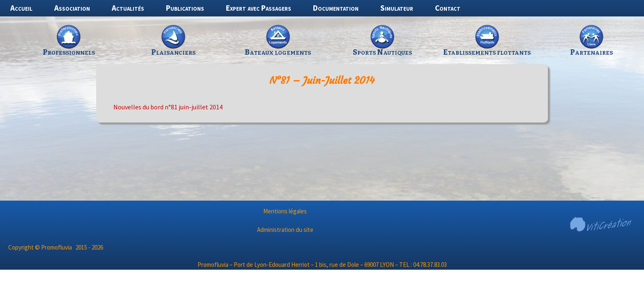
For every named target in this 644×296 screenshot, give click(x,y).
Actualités (128, 8)
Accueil (21, 8)
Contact (448, 8)
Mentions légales (285, 211)
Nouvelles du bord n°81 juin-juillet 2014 (168, 107)
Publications (185, 8)
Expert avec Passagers (259, 8)
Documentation (336, 8)
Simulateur (397, 8)
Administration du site (285, 230)
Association (72, 8)
